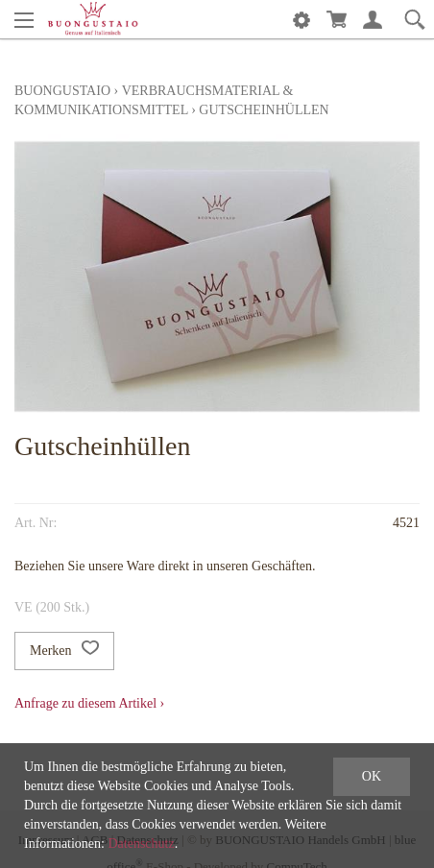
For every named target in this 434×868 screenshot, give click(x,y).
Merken (64, 651)
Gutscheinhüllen (264, 110)
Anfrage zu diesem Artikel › (89, 703)
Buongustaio (62, 91)
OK (372, 776)
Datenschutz (141, 844)
